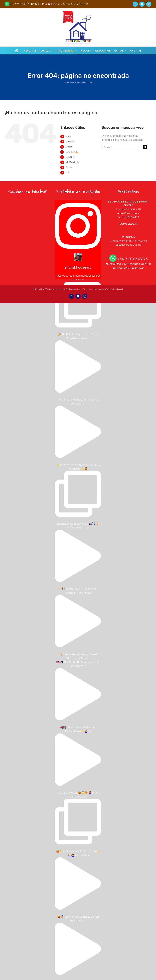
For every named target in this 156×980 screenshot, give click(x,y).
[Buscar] (145, 147)
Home (68, 136)
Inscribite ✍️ (72, 152)
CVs (67, 173)
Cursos (69, 147)
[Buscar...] (122, 147)
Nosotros (70, 142)
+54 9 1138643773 (20, 4)
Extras (69, 167)
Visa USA (70, 157)
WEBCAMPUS (72, 162)
